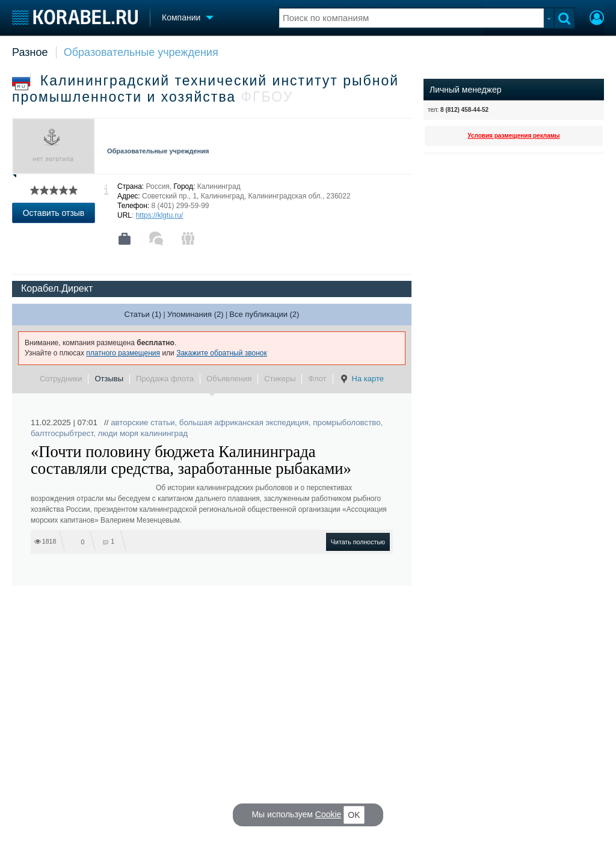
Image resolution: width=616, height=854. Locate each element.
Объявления (229, 379)
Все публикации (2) (264, 314)
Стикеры (280, 379)
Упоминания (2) (196, 314)
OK (354, 815)
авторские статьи (143, 422)
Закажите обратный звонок (222, 353)
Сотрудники (61, 379)
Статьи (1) (143, 314)
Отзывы (109, 379)
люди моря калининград (143, 433)
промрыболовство (346, 422)
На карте (362, 379)
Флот (317, 379)
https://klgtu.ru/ (160, 215)
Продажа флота (165, 379)
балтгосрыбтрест (62, 433)
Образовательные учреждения (141, 52)
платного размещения (123, 353)
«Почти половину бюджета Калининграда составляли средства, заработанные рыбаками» (191, 460)
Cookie (328, 814)
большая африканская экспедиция (244, 422)
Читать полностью (358, 542)
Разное (30, 52)
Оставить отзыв (54, 213)
